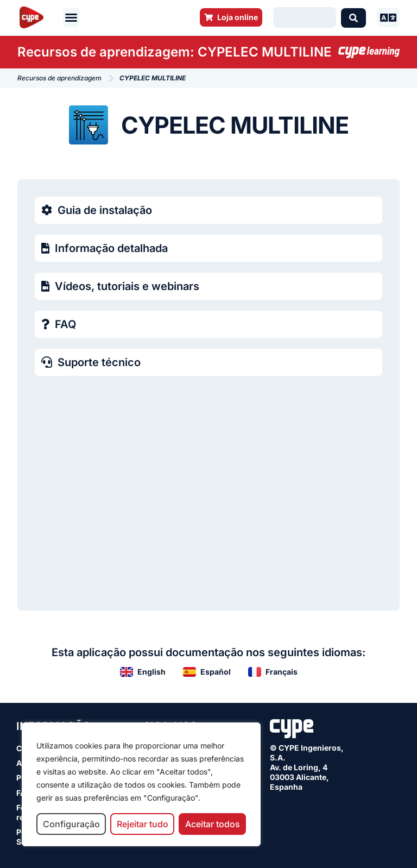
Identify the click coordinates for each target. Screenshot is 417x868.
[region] (141, 784)
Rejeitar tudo (143, 824)
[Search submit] (353, 17)
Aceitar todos (213, 824)
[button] (71, 17)
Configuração (71, 824)
